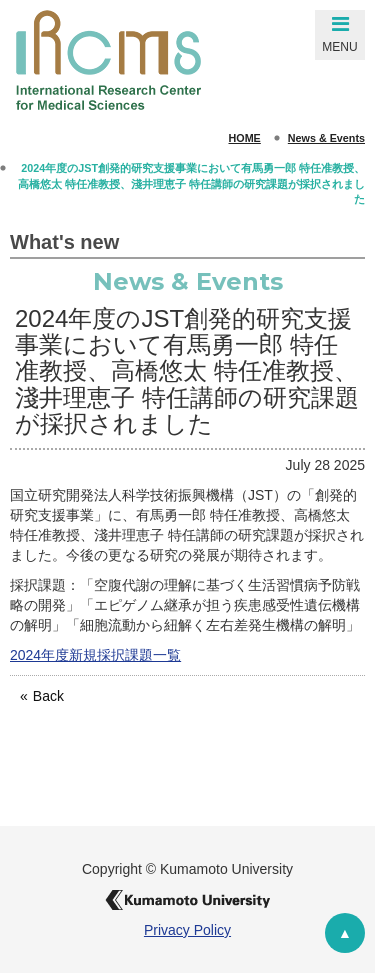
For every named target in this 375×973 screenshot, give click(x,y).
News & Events (326, 138)
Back (48, 696)
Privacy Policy (187, 930)
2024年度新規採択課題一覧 (95, 655)
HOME (245, 138)
